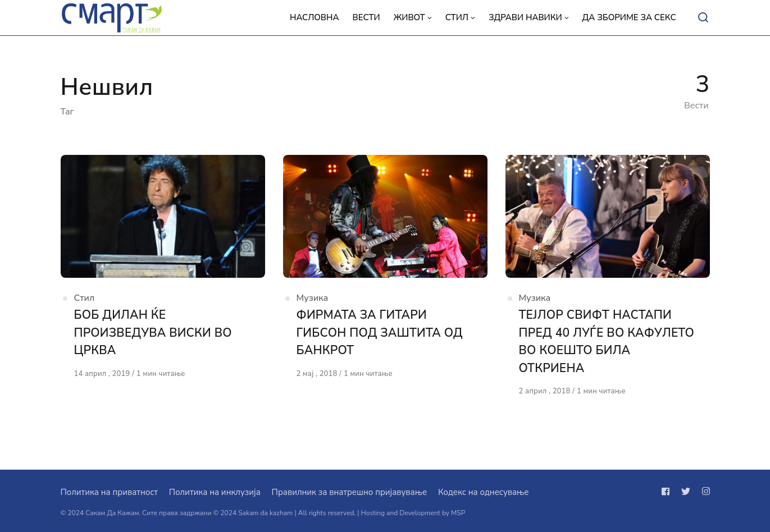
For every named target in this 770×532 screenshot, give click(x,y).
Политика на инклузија (215, 492)
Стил (85, 298)
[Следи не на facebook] (668, 492)
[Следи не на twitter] (686, 492)
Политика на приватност (109, 492)
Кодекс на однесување (484, 492)
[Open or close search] (703, 18)
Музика (313, 298)
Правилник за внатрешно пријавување (349, 492)
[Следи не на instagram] (704, 492)
